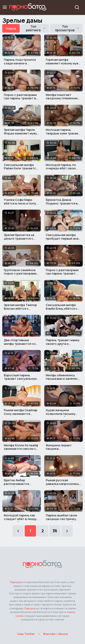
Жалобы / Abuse (55, 634)
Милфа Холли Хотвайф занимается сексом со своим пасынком (21, 449)
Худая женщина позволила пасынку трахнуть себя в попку (63, 414)
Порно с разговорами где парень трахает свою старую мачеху (62, 273)
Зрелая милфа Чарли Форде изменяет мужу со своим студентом (20, 133)
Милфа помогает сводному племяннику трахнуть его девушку (63, 98)
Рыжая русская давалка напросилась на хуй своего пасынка (63, 484)
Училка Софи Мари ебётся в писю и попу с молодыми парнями (21, 203)
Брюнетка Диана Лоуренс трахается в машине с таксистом (62, 203)
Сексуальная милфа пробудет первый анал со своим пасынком (63, 238)
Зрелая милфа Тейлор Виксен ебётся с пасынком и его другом (21, 308)
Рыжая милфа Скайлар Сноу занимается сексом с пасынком (21, 414)
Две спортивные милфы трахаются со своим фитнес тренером (20, 345)
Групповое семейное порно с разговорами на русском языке (20, 273)
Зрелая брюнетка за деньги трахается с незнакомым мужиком (20, 238)
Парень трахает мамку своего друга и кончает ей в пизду (63, 344)
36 (55, 531)
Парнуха (30, 608)
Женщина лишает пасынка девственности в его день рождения (62, 451)
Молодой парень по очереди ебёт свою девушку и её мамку (61, 168)
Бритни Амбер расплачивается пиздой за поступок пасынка (19, 485)
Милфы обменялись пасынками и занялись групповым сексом (63, 379)
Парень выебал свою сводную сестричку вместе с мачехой (62, 519)
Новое (11, 28)
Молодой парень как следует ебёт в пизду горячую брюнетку (20, 519)
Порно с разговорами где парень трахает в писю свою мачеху (20, 98)
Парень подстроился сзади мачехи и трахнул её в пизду (20, 63)
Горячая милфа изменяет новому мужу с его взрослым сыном (63, 63)
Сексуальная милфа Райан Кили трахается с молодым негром (21, 168)
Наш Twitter (26, 634)
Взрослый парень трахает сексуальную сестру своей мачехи (20, 379)
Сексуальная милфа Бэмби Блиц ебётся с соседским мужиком (62, 308)
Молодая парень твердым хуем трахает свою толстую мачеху (63, 133)
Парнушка (16, 582)
